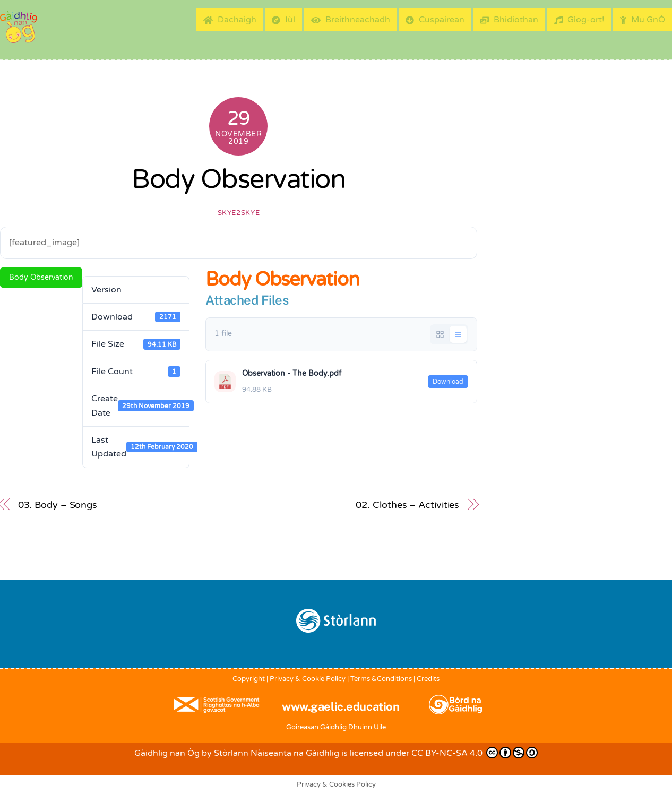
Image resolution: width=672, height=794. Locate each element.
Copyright (249, 679)
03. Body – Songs (58, 505)
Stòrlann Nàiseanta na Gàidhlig (277, 753)
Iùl (283, 20)
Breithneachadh (351, 20)
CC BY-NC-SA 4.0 (475, 753)
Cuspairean (435, 20)
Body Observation (238, 179)
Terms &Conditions (381, 679)
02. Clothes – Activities (407, 505)
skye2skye (239, 213)
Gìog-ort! (579, 20)
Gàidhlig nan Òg (167, 753)
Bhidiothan (509, 20)
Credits (428, 679)
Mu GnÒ (643, 20)
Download (448, 382)
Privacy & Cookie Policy (308, 679)
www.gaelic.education (341, 706)
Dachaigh (230, 20)
